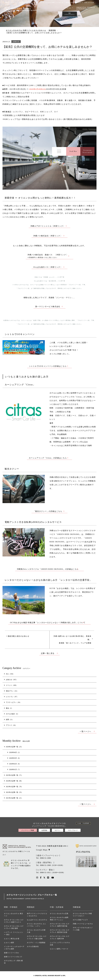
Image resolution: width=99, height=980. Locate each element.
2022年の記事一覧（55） (13, 792)
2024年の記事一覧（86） (13, 781)
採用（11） (9, 720)
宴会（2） (8, 708)
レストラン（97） (11, 697)
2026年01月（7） (14, 769)
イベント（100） (11, 685)
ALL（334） (9, 674)
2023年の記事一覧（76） (13, 787)
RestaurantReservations (87, 151)
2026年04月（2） (14, 752)
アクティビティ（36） (13, 702)
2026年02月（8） (14, 764)
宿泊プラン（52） (11, 691)
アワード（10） (10, 725)
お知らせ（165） (11, 680)
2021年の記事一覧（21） (13, 798)
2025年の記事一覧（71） (13, 775)
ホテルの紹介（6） (11, 714)
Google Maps (42, 850)
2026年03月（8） (14, 758)
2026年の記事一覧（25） (13, 747)
